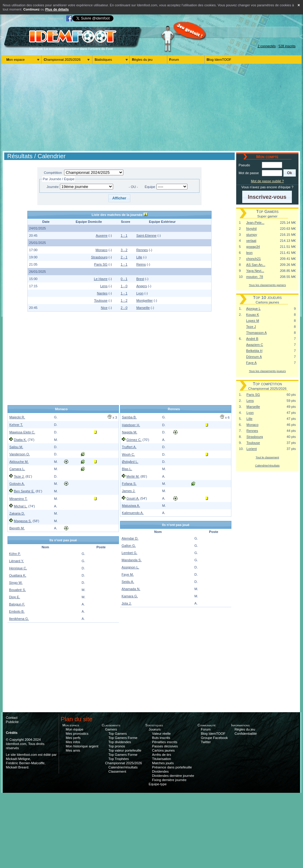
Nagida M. (130, 432)
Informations (240, 725)
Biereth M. (17, 528)
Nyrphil (251, 229)
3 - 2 (124, 250)
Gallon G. (129, 546)
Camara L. (17, 469)
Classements (111, 725)
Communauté (207, 725)
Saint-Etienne (146, 235)
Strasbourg (99, 257)
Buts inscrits (161, 738)
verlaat (251, 241)
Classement (117, 771)
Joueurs (155, 729)
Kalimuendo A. (133, 513)
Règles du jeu (142, 60)
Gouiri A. (133, 498)
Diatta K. (20, 440)
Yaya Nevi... (255, 271)
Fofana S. (129, 484)
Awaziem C (255, 345)
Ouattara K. (18, 575)
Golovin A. (17, 484)
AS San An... (256, 265)
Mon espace (15, 60)
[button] (119, 198)
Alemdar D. (130, 538)
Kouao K (253, 315)
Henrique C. (18, 568)
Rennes (142, 250)
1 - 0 (124, 286)
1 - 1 (124, 235)
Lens (104, 286)
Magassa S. (23, 521)
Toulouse (101, 300)
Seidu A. (128, 582)
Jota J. (127, 603)
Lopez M (253, 321)
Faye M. (128, 574)
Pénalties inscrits (165, 742)
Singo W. (16, 583)
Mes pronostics (77, 734)
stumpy (252, 235)
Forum (174, 60)
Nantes (102, 293)
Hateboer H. (131, 425)
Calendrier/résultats (267, 465)
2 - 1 (124, 257)
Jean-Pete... (255, 223)
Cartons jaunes (163, 750)
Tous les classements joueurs (267, 371)
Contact (12, 718)
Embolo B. (17, 611)
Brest (140, 279)
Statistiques (103, 60)
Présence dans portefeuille (172, 767)
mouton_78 (255, 277)
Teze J (251, 327)
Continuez (31, 9)
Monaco (102, 250)
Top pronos (117, 746)
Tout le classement (267, 457)
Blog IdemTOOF (219, 60)
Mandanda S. (132, 560)
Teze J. (19, 476)
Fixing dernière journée (169, 780)
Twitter (206, 742)
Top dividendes (120, 742)
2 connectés (267, 46)
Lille (139, 257)
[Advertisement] (151, 107)
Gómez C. (134, 440)
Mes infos (73, 742)
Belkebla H (254, 351)
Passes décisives (165, 746)
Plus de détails (57, 9)
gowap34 (253, 247)
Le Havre (101, 279)
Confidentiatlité (246, 734)
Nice (104, 308)
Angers (142, 286)
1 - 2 (124, 300)
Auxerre (102, 235)
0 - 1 (124, 279)
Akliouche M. (19, 462)
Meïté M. (133, 476)
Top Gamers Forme (123, 738)
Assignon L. (130, 567)
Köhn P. (15, 554)
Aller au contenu (16, 18)
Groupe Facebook (215, 738)
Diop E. (15, 597)
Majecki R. (17, 417)
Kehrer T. (16, 425)
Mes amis (73, 750)
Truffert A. (129, 447)
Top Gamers (117, 734)
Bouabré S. (17, 590)
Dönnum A (254, 357)
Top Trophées (119, 759)
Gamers (111, 729)
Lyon (140, 293)
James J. (129, 491)
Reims (141, 264)
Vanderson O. (20, 454)
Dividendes (160, 771)
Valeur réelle (161, 734)
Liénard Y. (16, 561)
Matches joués (163, 763)
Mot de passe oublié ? (267, 181)
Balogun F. (17, 604)
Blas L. (127, 469)
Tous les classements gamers (267, 285)
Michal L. (21, 506)
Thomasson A (256, 333)
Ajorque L (253, 309)
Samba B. (129, 417)
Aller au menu (37, 18)
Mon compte (56, 18)
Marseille (143, 308)
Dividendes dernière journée (173, 776)
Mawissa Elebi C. (22, 432)
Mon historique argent (82, 746)
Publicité (12, 722)
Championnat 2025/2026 (62, 60)
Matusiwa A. (131, 506)
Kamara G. (130, 596)
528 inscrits (287, 46)
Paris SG (101, 264)
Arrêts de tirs (161, 755)
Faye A (251, 363)
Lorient (252, 449)
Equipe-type (158, 784)
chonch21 (254, 259)
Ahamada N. (131, 589)
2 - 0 (124, 308)
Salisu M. (16, 447)
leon (249, 253)
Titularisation (161, 759)
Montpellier (145, 300)
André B (252, 339)
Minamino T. (18, 499)
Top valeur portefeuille (125, 750)
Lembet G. (129, 553)
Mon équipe (75, 729)
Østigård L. (130, 462)
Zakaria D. (17, 513)
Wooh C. (128, 454)
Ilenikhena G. (19, 619)
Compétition (53, 173)
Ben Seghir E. (24, 491)
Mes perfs (73, 738)
